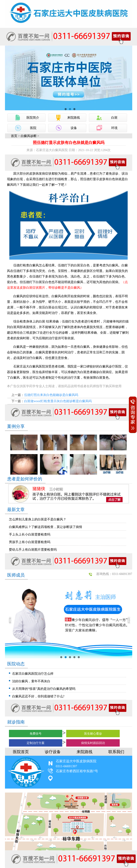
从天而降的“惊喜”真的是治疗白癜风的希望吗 (44, 689)
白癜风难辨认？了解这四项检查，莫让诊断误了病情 (46, 527)
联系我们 (116, 752)
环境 (114, 128)
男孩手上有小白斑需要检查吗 (30, 542)
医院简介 (33, 118)
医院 (33, 128)
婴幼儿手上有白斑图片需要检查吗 (33, 550)
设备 (74, 128)
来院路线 (74, 118)
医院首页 (21, 752)
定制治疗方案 (36, 743)
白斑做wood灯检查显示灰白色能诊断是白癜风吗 (58, 401)
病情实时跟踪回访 (93, 743)
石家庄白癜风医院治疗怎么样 (33, 674)
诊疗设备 (53, 752)
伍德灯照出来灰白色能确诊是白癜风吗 (51, 395)
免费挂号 (36, 734)
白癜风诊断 (29, 136)
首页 (14, 136)
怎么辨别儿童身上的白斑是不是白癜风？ (38, 519)
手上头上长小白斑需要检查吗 (30, 534)
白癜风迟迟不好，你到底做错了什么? (38, 696)
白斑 (114, 118)
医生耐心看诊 (93, 734)
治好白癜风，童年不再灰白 (31, 681)
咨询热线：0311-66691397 (114, 574)
